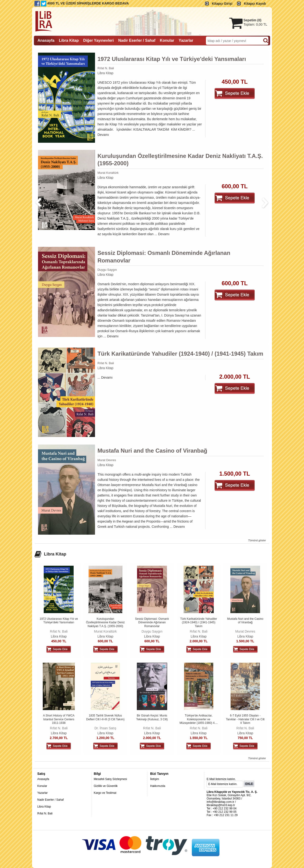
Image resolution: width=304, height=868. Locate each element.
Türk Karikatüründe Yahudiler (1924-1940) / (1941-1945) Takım (180, 354)
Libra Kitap (105, 73)
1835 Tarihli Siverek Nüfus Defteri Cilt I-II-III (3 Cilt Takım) (105, 717)
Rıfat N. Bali (106, 68)
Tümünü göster (257, 540)
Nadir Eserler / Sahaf (50, 800)
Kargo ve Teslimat (105, 793)
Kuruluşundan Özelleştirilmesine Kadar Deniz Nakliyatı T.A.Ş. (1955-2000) (180, 160)
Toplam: (255, 24)
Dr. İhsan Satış (105, 728)
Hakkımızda (158, 786)
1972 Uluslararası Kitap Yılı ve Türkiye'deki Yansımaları (172, 59)
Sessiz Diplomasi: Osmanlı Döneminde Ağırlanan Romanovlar (164, 257)
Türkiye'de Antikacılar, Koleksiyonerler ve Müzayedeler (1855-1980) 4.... (199, 719)
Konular (42, 786)
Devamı (103, 135)
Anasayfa (43, 779)
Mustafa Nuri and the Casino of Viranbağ (152, 451)
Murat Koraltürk (108, 173)
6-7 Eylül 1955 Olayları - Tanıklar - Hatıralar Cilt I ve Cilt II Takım (245, 719)
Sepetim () (252, 20)
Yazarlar (43, 793)
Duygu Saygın (107, 270)
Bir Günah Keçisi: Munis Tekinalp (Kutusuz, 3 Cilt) (152, 717)
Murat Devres (107, 460)
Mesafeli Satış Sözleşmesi (110, 779)
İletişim (154, 779)
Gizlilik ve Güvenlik (106, 786)
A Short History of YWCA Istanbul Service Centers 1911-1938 (59, 719)
